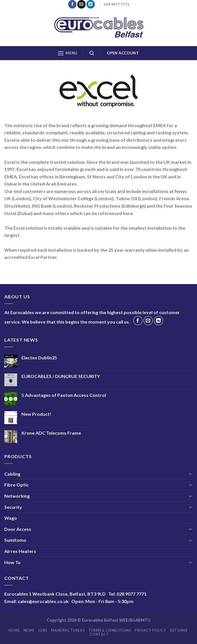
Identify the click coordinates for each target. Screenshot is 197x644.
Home (14, 630)
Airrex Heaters (20, 551)
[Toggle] (190, 474)
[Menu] (67, 53)
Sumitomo (15, 540)
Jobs (43, 630)
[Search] (92, 53)
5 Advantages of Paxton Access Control (64, 395)
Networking (17, 496)
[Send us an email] (81, 4)
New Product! (36, 414)
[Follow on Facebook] (72, 4)
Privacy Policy (150, 630)
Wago (11, 518)
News (29, 630)
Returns (179, 630)
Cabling (12, 474)
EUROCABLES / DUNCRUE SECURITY (61, 376)
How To (12, 562)
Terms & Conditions (110, 630)
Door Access (18, 529)
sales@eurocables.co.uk (43, 601)
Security (13, 507)
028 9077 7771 (132, 594)
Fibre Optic (16, 485)
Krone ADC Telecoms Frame (51, 433)
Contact (99, 634)
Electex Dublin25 (39, 358)
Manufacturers (68, 630)
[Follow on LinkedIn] (91, 4)
